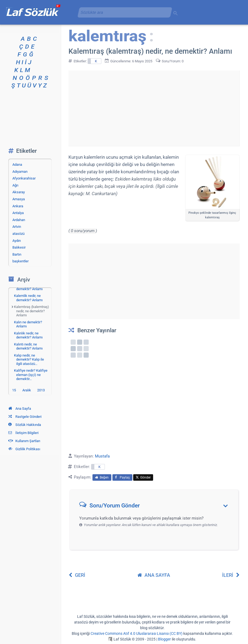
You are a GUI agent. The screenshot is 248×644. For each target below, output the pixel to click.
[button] (156, 507)
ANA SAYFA (154, 575)
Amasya (19, 199)
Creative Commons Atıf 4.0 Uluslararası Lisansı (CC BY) (137, 633)
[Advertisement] (154, 108)
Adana (17, 165)
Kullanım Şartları (24, 441)
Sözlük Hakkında (25, 425)
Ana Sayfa (20, 409)
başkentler (20, 261)
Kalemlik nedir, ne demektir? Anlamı (28, 298)
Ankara (18, 206)
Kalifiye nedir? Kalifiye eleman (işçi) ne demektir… (31, 375)
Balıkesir (19, 247)
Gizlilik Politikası (24, 449)
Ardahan (19, 220)
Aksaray (19, 192)
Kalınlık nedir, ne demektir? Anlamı (28, 335)
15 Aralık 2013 (28, 390)
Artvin (17, 227)
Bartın (17, 254)
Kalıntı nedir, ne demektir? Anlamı (28, 346)
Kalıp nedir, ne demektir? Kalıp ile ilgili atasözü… (29, 360)
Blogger (164, 639)
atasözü (18, 234)
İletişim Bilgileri (23, 433)
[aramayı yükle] (123, 12)
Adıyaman (20, 172)
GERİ (77, 575)
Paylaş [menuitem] (122, 477)
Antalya (18, 213)
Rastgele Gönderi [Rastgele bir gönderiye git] (25, 417)
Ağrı (15, 185)
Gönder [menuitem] (143, 477)
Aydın (17, 241)
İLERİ (231, 575)
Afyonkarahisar (24, 178)
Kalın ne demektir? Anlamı (28, 324)
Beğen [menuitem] (102, 477)
